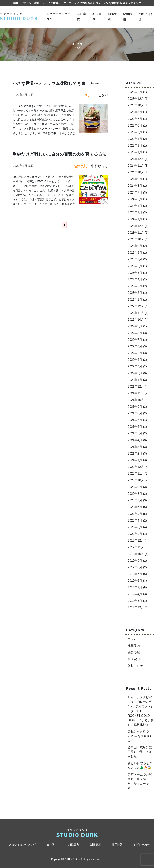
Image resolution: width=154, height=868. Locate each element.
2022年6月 (135, 346)
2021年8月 (135, 413)
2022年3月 (135, 366)
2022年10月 (136, 320)
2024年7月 (135, 192)
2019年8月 (135, 567)
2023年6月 (135, 266)
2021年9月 (135, 407)
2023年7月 (135, 259)
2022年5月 (135, 353)
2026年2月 (135, 92)
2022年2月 (135, 373)
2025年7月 (135, 119)
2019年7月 (135, 574)
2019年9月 (135, 561)
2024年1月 (135, 219)
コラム (132, 639)
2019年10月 (136, 554)
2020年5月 (135, 514)
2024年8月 (135, 186)
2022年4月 (135, 360)
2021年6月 (135, 427)
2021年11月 (136, 393)
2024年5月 (135, 199)
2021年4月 (135, 440)
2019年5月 (135, 587)
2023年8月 (135, 253)
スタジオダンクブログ (22, 845)
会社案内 (52, 845)
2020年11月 (136, 473)
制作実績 (96, 845)
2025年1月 (135, 152)
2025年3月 (135, 145)
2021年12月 (136, 387)
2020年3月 (135, 527)
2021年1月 (135, 460)
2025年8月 (135, 112)
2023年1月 (135, 300)
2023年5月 (135, 273)
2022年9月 (135, 326)
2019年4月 (135, 594)
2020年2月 (135, 534)
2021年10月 (136, 400)
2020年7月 (135, 500)
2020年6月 (135, 507)
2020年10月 (136, 480)
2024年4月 (135, 206)
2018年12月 (136, 607)
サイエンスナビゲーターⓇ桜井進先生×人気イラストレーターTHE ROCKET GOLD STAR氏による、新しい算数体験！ (141, 711)
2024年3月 (135, 212)
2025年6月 (135, 125)
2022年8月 (135, 333)
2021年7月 (135, 420)
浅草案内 (134, 646)
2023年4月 (135, 279)
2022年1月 (135, 380)
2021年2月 (135, 454)
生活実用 (134, 659)
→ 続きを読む (67, 133)
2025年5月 (135, 132)
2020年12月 (136, 467)
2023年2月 (135, 293)
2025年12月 (136, 99)
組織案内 (74, 845)
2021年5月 (135, 433)
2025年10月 (136, 105)
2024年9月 (135, 179)
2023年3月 (135, 286)
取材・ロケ (135, 666)
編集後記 (134, 653)
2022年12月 (136, 306)
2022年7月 (135, 340)
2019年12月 (136, 540)
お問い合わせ (142, 845)
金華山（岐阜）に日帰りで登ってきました (140, 752)
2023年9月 (135, 246)
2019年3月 (135, 601)
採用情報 (117, 845)
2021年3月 (135, 447)
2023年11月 (136, 233)
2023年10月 (136, 239)
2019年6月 (135, 581)
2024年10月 (136, 172)
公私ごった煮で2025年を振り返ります (140, 736)
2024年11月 (136, 166)
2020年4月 (135, 520)
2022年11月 (136, 313)
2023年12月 (136, 226)
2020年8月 (135, 494)
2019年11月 (136, 547)
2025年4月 (135, 139)
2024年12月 (136, 159)
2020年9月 (135, 487)
